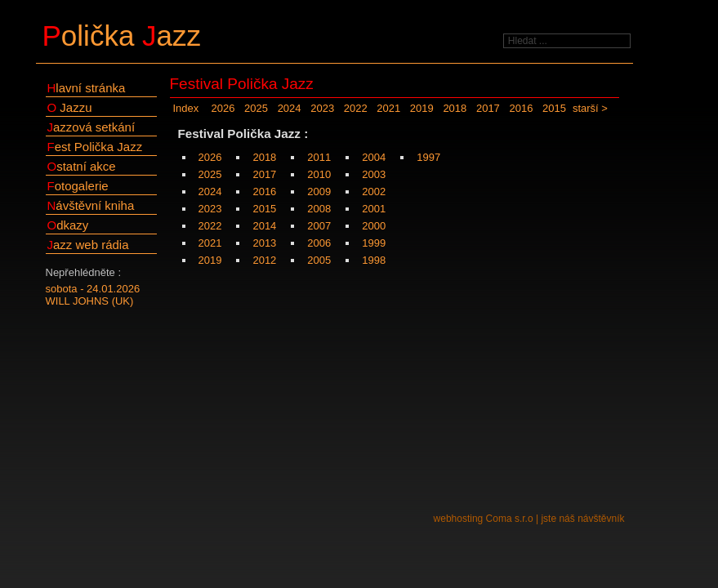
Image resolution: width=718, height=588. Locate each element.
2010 (319, 174)
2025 (256, 108)
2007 (319, 226)
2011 (319, 157)
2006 (319, 243)
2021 (388, 108)
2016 (521, 108)
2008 (319, 209)
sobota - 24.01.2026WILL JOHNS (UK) (93, 295)
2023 (322, 108)
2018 (455, 108)
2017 (488, 108)
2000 (374, 226)
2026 (223, 108)
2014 (264, 226)
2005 (319, 260)
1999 (374, 243)
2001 (374, 209)
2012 (264, 260)
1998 (374, 260)
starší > (590, 108)
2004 (374, 157)
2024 (290, 108)
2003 (374, 174)
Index (186, 108)
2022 (356, 108)
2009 (319, 192)
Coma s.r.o (510, 519)
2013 (264, 243)
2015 (554, 108)
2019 (422, 108)
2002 (374, 192)
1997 (428, 157)
